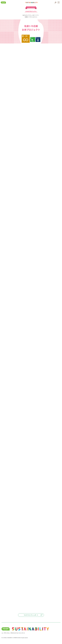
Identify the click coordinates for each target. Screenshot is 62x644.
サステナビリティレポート (31, 615)
